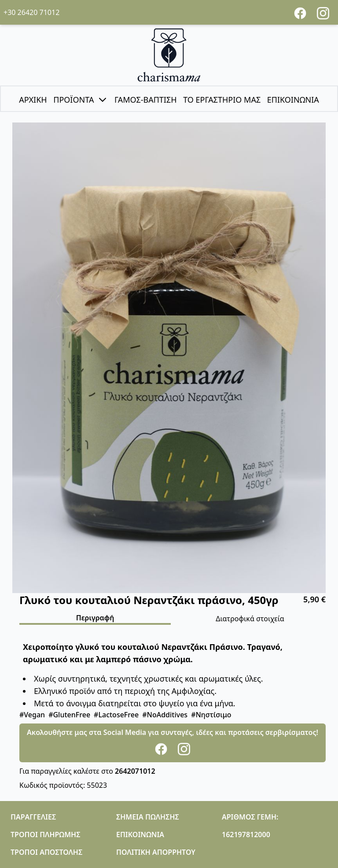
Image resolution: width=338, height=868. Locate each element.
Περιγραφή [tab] (95, 618)
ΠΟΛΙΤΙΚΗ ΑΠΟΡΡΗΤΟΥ (156, 852)
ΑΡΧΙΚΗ (33, 100)
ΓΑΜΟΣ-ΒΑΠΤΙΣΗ (146, 100)
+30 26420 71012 (31, 12)
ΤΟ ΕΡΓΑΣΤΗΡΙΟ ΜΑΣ (222, 100)
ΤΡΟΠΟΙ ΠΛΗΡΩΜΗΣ (45, 835)
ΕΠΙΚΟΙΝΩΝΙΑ (293, 100)
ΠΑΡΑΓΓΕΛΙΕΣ (33, 817)
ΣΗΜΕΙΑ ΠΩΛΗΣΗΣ (148, 817)
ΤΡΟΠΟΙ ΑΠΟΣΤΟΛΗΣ (46, 852)
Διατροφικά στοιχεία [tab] (250, 619)
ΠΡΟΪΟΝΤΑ (81, 100)
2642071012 (135, 771)
